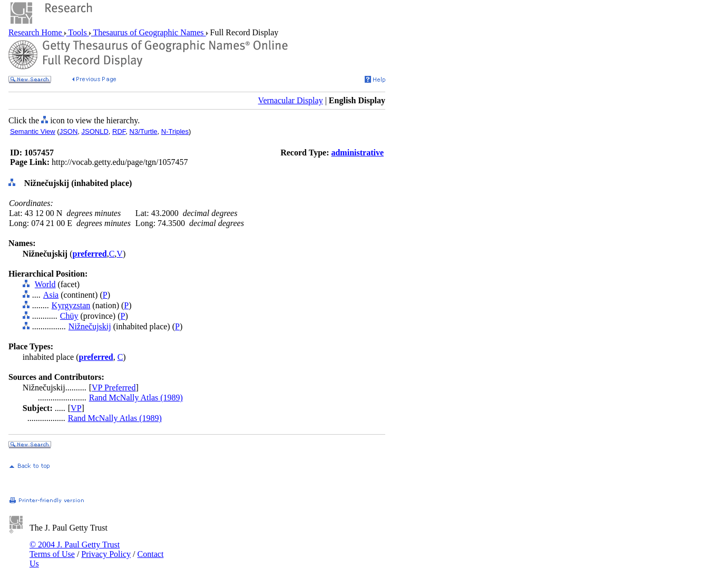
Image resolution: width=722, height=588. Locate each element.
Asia (51, 295)
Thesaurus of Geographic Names (149, 32)
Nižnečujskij (90, 326)
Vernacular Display (291, 100)
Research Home (36, 32)
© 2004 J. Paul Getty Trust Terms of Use (75, 549)
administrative (357, 153)
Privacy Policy (106, 554)
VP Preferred (114, 388)
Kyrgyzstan (71, 305)
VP (76, 408)
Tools (78, 32)
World (45, 284)
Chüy (69, 316)
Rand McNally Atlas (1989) (136, 398)
